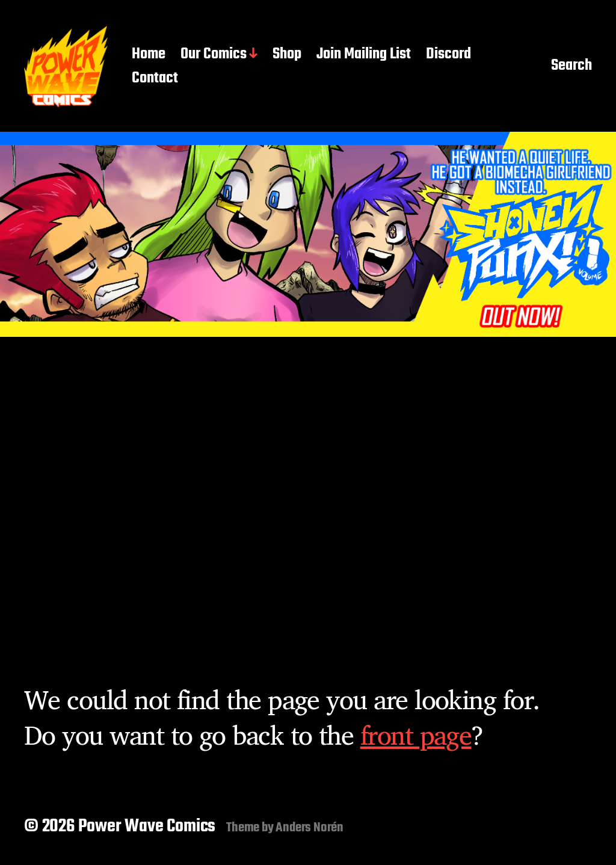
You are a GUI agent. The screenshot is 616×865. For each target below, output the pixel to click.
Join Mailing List (364, 55)
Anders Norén (310, 828)
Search (571, 67)
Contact (155, 79)
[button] (308, 234)
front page (416, 734)
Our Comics (214, 55)
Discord (448, 55)
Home (149, 55)
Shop (287, 55)
